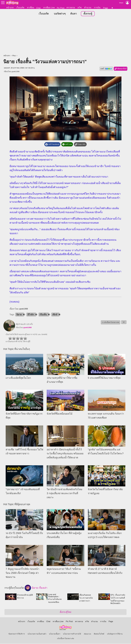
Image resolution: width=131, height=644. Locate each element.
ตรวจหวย (71, 8)
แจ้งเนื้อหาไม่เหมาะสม (66, 639)
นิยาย (19, 315)
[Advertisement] (65, 36)
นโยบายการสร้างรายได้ (72, 634)
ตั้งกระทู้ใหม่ (65, 612)
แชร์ (106, 69)
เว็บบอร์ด (20, 8)
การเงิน (97, 8)
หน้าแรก (10, 8)
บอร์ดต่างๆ (60, 14)
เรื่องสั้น (43, 315)
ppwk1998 (16, 72)
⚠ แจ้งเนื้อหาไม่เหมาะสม (111, 323)
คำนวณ (88, 8)
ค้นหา (74, 14)
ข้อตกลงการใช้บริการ (17, 634)
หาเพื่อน (31, 8)
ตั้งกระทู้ (88, 14)
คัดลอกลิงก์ (121, 69)
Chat (38, 8)
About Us (87, 634)
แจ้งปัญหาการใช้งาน (115, 634)
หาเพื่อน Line (49, 8)
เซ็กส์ (55, 315)
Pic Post (61, 8)
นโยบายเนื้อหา (55, 634)
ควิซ (80, 8)
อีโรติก (31, 315)
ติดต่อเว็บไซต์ (99, 634)
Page (106, 8)
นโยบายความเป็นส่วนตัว (37, 634)
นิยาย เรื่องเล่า (36, 588)
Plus (14, 56)
